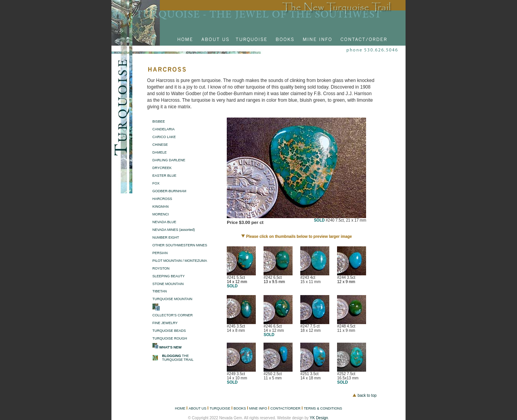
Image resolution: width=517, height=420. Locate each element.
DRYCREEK (162, 168)
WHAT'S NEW (170, 347)
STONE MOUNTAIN (168, 284)
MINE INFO (258, 408)
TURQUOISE (220, 408)
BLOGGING (172, 356)
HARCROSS (162, 199)
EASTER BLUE (164, 176)
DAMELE (160, 152)
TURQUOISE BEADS (169, 331)
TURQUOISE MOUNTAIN (172, 299)
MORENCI (161, 214)
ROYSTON (161, 268)
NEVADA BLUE (164, 222)
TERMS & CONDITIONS (323, 408)
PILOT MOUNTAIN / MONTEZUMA (180, 261)
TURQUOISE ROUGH (170, 338)
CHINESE (160, 145)
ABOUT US (197, 408)
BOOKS (240, 408)
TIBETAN (160, 291)
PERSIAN (160, 253)
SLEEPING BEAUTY (169, 276)
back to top (367, 395)
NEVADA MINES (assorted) (174, 230)
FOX (156, 183)
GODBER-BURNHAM (169, 191)
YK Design (319, 418)
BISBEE (159, 121)
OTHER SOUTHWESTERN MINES (180, 245)
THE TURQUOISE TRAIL (178, 358)
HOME (180, 408)
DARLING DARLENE (169, 160)
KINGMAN (161, 207)
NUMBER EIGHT (166, 237)
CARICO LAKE (164, 137)
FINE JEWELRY (165, 323)
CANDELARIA (164, 129)
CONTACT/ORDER (286, 408)
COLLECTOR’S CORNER (173, 315)
